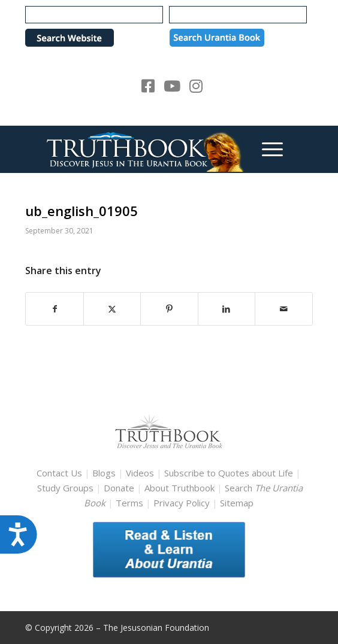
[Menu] (266, 149)
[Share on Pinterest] (169, 309)
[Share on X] (112, 309)
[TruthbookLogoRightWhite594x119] (140, 149)
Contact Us (59, 473)
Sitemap (237, 503)
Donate (119, 488)
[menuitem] (266, 149)
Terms (129, 503)
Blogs (104, 473)
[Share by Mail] (284, 309)
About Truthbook (179, 488)
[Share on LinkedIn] (227, 309)
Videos (140, 473)
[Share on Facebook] (54, 309)
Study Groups (67, 488)
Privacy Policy (182, 503)
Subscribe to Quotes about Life (229, 473)
